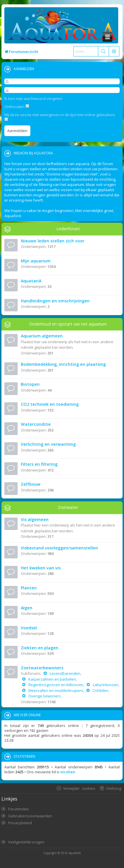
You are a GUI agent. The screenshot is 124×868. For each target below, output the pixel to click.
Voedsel (29, 628)
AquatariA (31, 281)
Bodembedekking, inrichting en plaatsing (63, 364)
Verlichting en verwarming (48, 444)
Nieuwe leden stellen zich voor (53, 241)
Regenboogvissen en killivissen (55, 685)
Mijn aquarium (36, 261)
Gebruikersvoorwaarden (30, 816)
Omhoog (114, 788)
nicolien (68, 772)
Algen (27, 608)
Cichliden (100, 690)
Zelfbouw (31, 484)
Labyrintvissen (105, 685)
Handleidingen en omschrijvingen (55, 301)
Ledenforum (68, 229)
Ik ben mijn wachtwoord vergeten (33, 98)
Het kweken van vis (41, 568)
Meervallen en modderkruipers (55, 690)
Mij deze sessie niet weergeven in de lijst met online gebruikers (60, 117)
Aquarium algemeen (42, 336)
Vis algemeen (35, 519)
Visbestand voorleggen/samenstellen (59, 548)
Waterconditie (36, 424)
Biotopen (30, 384)
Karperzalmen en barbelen (52, 679)
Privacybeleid (20, 823)
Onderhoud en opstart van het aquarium (68, 324)
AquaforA (75, 853)
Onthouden (17, 107)
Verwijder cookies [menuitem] (79, 788)
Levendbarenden (65, 673)
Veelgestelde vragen (26, 842)
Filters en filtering (39, 464)
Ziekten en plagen (40, 648)
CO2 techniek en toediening (50, 404)
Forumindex (18, 809)
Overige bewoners (44, 696)
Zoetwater (68, 507)
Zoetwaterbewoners (42, 668)
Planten (29, 588)
